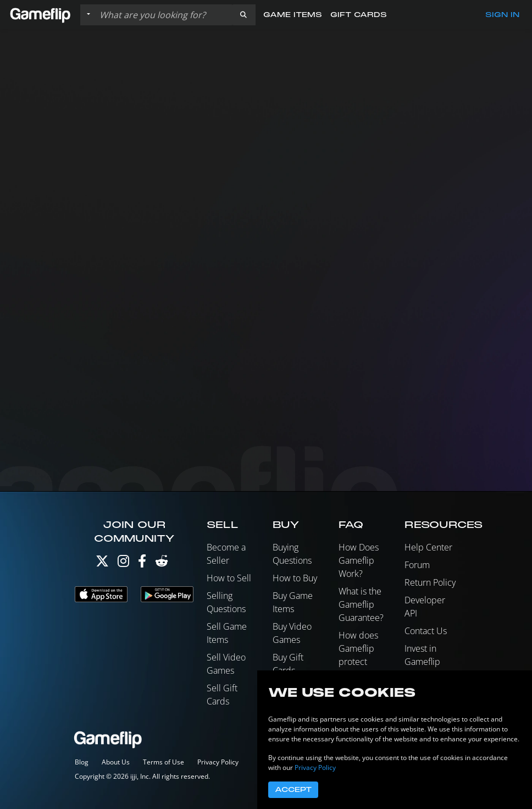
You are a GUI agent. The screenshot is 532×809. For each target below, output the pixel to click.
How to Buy (295, 578)
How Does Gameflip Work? (359, 560)
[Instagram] (123, 563)
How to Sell (229, 578)
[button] (243, 15)
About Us (116, 762)
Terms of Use (164, 762)
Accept (293, 790)
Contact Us (426, 631)
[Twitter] (102, 563)
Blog (82, 762)
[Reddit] (162, 563)
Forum (417, 565)
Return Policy (430, 582)
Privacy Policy (218, 762)
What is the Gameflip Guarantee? (361, 604)
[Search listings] (163, 15)
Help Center (428, 547)
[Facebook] (142, 563)
